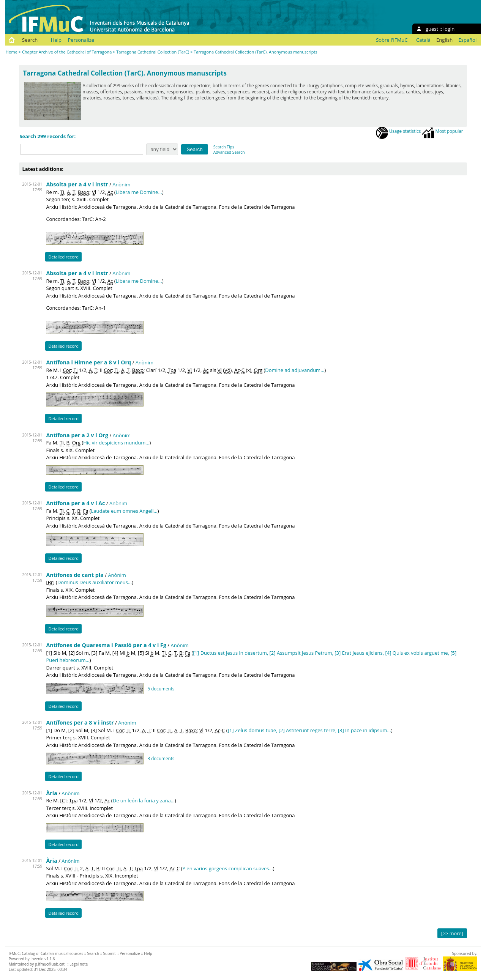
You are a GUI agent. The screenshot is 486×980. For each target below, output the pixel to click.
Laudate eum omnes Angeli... (124, 511)
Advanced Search (229, 152)
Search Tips (224, 147)
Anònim (121, 184)
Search (30, 40)
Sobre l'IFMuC (392, 40)
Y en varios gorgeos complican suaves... (228, 868)
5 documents (161, 689)
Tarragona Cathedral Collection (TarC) (153, 52)
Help (56, 40)
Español (468, 40)
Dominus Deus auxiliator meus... (95, 582)
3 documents (161, 758)
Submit (110, 953)
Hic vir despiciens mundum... (116, 443)
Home (12, 52)
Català (423, 40)
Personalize (81, 40)
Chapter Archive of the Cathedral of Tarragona (67, 52)
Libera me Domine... (139, 192)
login (449, 29)
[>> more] (452, 933)
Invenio (37, 959)
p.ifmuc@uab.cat (50, 964)
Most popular (442, 131)
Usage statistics (398, 131)
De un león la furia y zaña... (144, 800)
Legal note (79, 964)
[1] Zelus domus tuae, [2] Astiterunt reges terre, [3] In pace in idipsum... (309, 730)
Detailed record (63, 257)
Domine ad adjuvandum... (295, 370)
